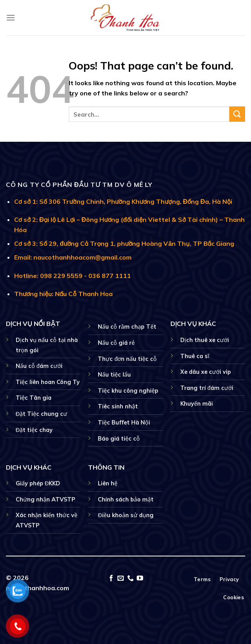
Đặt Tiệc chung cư (41, 414)
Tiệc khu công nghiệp (128, 391)
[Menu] (11, 17)
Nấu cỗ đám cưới (39, 366)
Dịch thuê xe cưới (205, 340)
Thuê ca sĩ (195, 356)
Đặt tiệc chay (34, 430)
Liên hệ (108, 483)
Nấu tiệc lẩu (114, 375)
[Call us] (130, 578)
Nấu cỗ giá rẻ (116, 343)
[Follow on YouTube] (140, 578)
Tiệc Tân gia (34, 398)
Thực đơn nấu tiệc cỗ (127, 359)
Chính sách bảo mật (126, 499)
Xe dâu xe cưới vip (206, 372)
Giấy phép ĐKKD (38, 483)
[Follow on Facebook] (111, 578)
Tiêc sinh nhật (118, 406)
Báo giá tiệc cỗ (119, 439)
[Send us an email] (121, 578)
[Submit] (237, 114)
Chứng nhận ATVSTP (46, 499)
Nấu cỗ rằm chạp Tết (127, 327)
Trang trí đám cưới (207, 388)
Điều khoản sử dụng (125, 515)
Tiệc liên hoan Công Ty (48, 382)
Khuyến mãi (197, 404)
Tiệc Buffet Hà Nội (124, 423)
